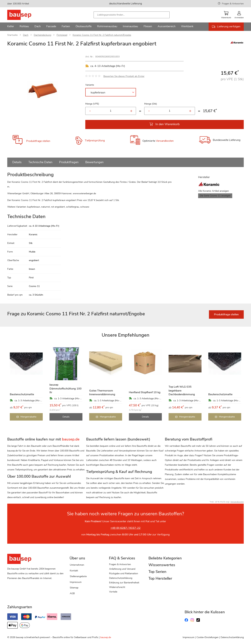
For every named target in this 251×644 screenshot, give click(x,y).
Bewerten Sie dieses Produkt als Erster (124, 76)
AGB (72, 593)
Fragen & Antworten (233, 4)
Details (17, 162)
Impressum (76, 582)
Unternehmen (77, 565)
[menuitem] (11, 27)
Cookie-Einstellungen (208, 637)
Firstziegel (62, 35)
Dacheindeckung (42, 35)
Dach (26, 35)
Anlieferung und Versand (122, 569)
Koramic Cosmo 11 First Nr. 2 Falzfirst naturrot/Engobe (102, 35)
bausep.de (106, 637)
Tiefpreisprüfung (95, 141)
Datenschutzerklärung (121, 578)
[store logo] (25, 15)
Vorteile (113, 592)
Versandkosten (165, 141)
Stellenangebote (78, 576)
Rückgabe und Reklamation (124, 573)
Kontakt (74, 571)
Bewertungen (94, 162)
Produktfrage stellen (38, 141)
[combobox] (132, 15)
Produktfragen (69, 162)
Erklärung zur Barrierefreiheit (124, 583)
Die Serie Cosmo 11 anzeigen (215, 196)
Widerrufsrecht (117, 587)
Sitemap (74, 588)
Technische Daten (40, 162)
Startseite (12, 35)
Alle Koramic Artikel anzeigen (214, 191)
